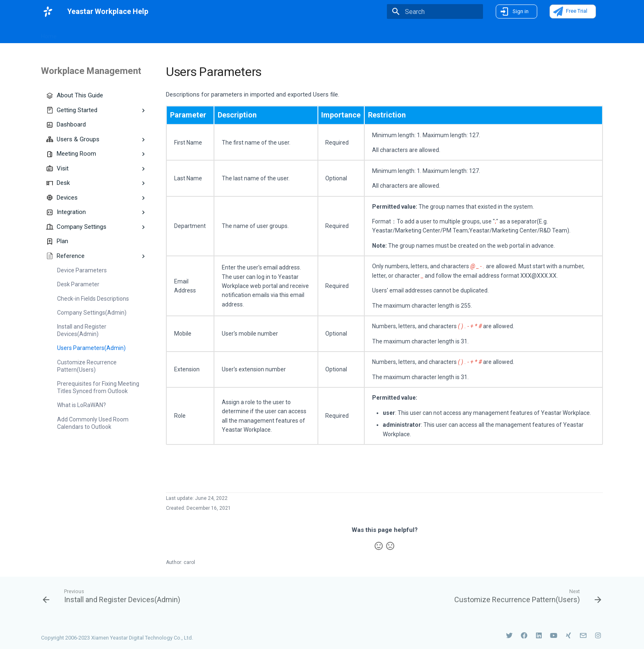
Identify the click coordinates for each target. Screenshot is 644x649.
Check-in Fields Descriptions (93, 299)
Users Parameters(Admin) (91, 348)
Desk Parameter (78, 284)
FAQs (435, 34)
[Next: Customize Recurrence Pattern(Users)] (526, 596)
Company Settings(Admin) (92, 313)
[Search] (435, 12)
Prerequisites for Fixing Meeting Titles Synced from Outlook (98, 387)
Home (49, 34)
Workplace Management (192, 34)
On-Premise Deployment (386, 34)
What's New (87, 33)
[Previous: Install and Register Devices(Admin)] (114, 596)
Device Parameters (82, 270)
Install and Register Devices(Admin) (82, 330)
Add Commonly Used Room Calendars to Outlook (93, 423)
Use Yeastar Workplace (313, 34)
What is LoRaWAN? (82, 405)
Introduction (134, 34)
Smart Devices (253, 34)
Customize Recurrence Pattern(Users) (87, 366)
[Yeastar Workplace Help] (48, 12)
